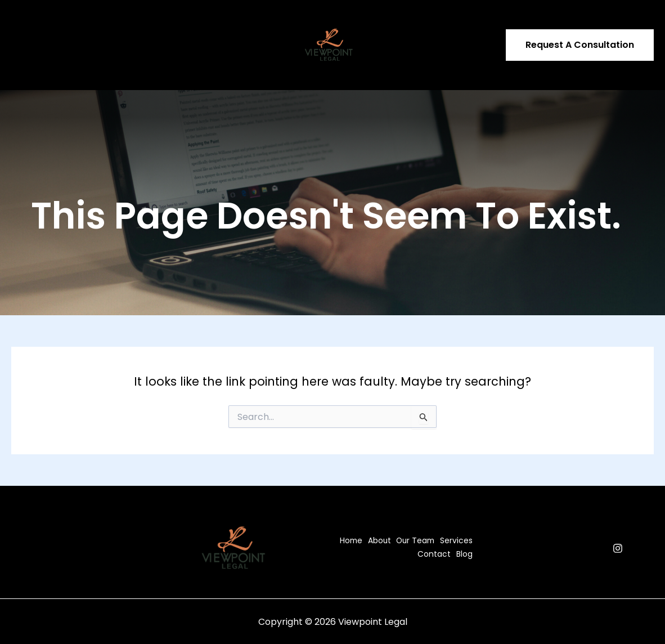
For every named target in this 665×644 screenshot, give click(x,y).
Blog (27, 68)
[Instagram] (618, 548)
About (70, 23)
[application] (192, 23)
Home (31, 23)
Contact (229, 23)
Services (176, 23)
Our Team (118, 23)
